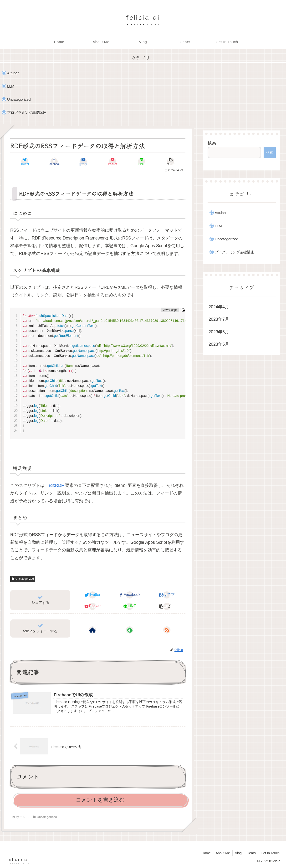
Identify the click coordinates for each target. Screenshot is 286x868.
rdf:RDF (56, 485)
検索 (212, 143)
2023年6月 (219, 332)
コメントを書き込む (100, 800)
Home (206, 853)
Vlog (238, 853)
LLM (11, 86)
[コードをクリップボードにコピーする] (183, 310)
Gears (251, 853)
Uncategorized (19, 99)
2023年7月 (219, 319)
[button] (171, 161)
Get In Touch (270, 853)
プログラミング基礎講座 (27, 112)
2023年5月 (219, 344)
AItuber (13, 73)
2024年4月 (219, 307)
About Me (223, 853)
